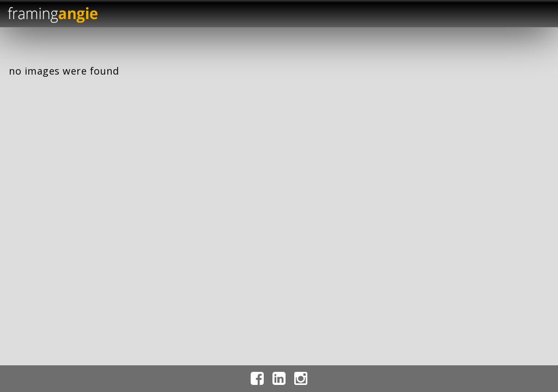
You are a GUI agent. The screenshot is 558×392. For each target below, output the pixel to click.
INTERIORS (502, 209)
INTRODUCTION (502, 118)
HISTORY (502, 136)
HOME (502, 100)
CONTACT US (502, 246)
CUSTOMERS (502, 191)
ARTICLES (502, 228)
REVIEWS (502, 173)
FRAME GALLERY (502, 155)
